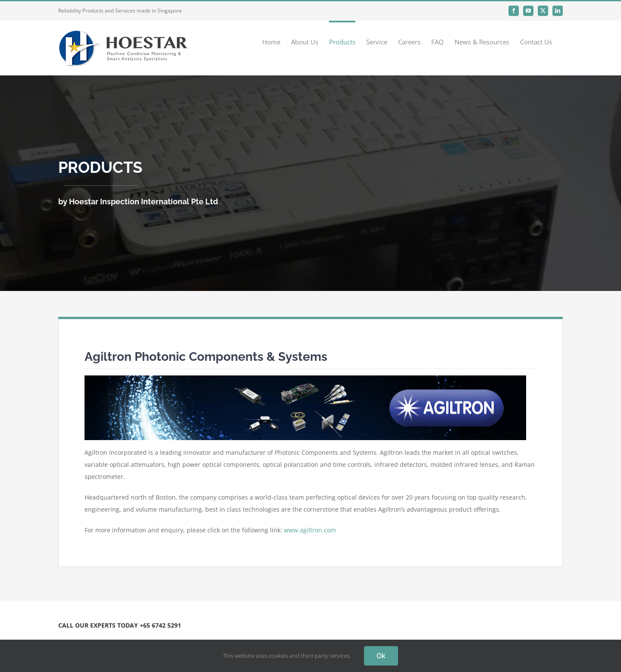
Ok (381, 656)
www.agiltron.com (310, 530)
